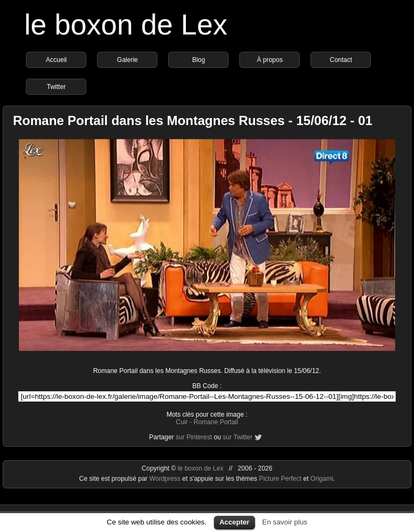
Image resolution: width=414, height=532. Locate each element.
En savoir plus (285, 522)
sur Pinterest (194, 437)
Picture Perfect (280, 479)
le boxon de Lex (126, 25)
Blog (198, 60)
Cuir (182, 422)
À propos (270, 60)
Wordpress (166, 479)
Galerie (127, 60)
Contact (341, 60)
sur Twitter (237, 437)
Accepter (234, 522)
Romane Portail (216, 422)
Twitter (56, 87)
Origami (322, 479)
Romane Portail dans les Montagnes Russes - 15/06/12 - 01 (193, 120)
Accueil (56, 60)
